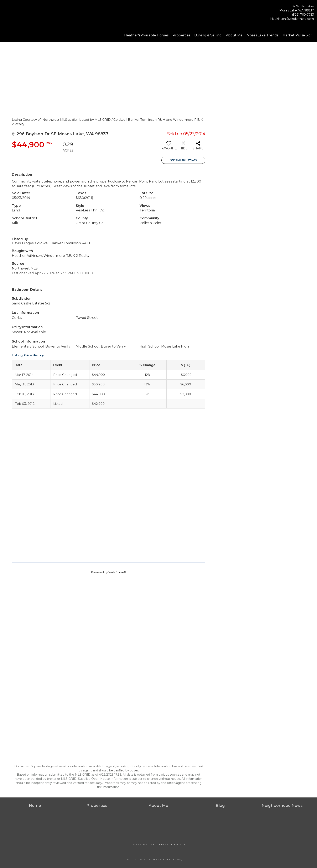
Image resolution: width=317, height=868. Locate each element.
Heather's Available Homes (146, 35)
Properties (181, 35)
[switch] (169, 147)
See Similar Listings (183, 160)
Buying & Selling (208, 35)
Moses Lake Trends (263, 35)
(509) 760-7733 (303, 15)
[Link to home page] (25, 13)
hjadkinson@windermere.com (292, 19)
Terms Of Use (143, 844)
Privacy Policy (172, 844)
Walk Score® (117, 572)
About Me (234, 35)
